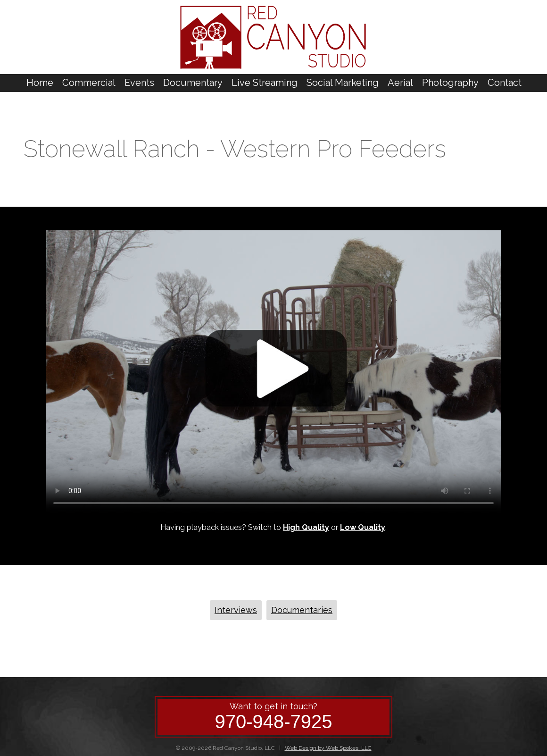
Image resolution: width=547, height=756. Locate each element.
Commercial (89, 83)
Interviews (236, 610)
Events (139, 83)
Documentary (193, 83)
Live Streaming (265, 83)
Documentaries (302, 610)
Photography (450, 83)
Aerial (400, 83)
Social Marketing (343, 83)
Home (40, 83)
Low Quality (363, 527)
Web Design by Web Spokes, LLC (328, 748)
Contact (505, 83)
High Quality (306, 527)
